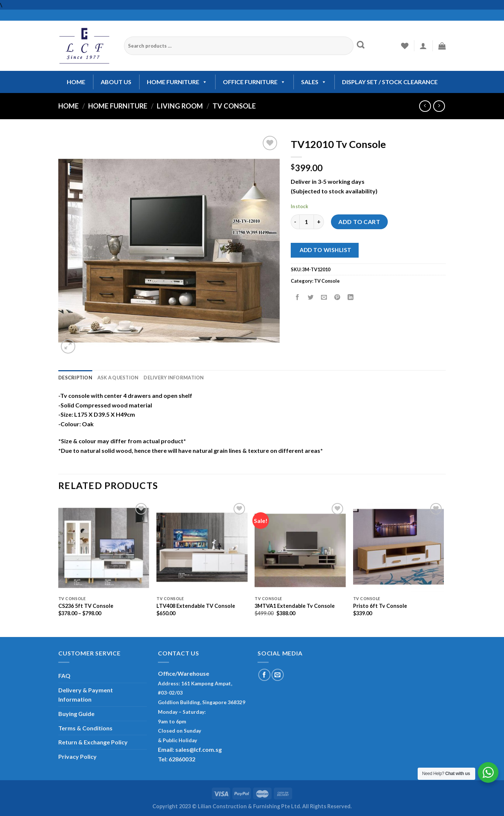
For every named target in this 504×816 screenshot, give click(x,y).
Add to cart (359, 222)
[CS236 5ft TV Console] (104, 547)
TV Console (234, 106)
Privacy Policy (77, 756)
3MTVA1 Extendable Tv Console (295, 606)
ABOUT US (116, 82)
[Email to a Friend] (324, 298)
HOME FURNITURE (177, 82)
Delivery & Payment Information (86, 695)
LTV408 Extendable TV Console (196, 606)
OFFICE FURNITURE (254, 82)
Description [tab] (75, 378)
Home (68, 106)
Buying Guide (76, 714)
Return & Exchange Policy (93, 742)
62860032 (182, 759)
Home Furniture (118, 106)
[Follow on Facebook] (264, 675)
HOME (76, 82)
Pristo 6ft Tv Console (380, 606)
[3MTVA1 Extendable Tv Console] (300, 547)
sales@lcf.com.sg (199, 749)
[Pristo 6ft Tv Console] (399, 547)
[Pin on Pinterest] (337, 298)
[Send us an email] (278, 675)
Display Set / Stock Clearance (390, 82)
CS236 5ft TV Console (86, 606)
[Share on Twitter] (311, 298)
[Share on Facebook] (298, 298)
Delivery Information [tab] (174, 378)
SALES (314, 82)
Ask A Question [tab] (118, 378)
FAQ (64, 676)
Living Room (180, 106)
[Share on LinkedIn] (351, 298)
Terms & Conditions (85, 728)
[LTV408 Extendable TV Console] (202, 547)
